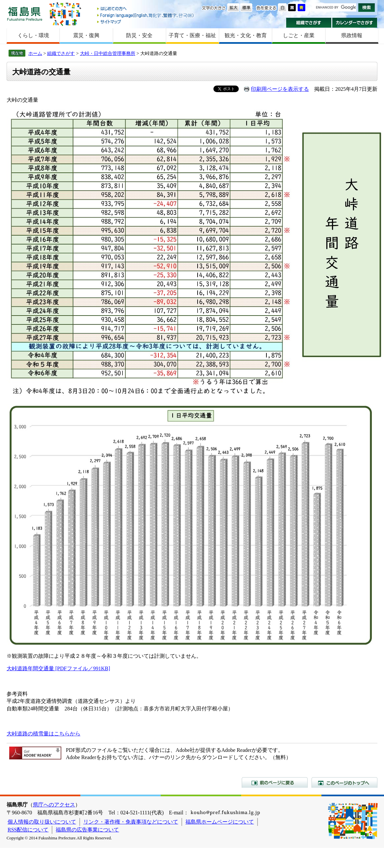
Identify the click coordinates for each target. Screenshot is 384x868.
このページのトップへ (344, 782)
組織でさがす (309, 23)
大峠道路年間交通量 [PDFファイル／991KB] (58, 668)
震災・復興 (86, 35)
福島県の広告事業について (87, 830)
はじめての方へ (146, 9)
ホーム (35, 53)
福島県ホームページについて (220, 822)
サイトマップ (146, 22)
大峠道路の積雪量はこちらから (43, 734)
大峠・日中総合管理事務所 (108, 53)
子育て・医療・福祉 (192, 35)
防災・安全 (139, 35)
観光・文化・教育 (246, 35)
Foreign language (146, 15)
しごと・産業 (299, 35)
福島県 (25, 14)
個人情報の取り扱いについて (42, 822)
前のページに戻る (275, 782)
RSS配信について (28, 830)
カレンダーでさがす (355, 23)
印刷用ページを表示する (280, 89)
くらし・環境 (33, 35)
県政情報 (352, 35)
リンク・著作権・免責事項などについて (131, 822)
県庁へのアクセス (54, 805)
